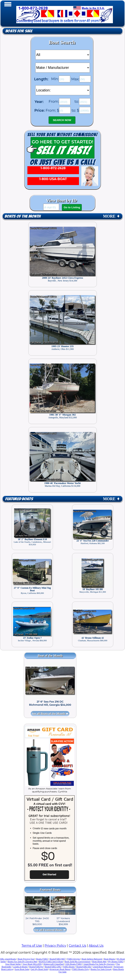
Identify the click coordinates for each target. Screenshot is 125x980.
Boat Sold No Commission (78, 961)
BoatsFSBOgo (36, 967)
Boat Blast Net (99, 961)
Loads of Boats (20, 967)
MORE (112, 216)
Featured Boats (19, 499)
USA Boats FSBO (74, 964)
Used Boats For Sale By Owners (99, 964)
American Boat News (60, 969)
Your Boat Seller (13, 964)
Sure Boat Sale (22, 969)
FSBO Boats (69, 967)
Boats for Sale (19, 31)
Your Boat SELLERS (32, 964)
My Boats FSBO (116, 961)
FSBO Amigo (74, 959)
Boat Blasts (110, 959)
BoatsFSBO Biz (84, 967)
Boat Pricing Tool (26, 959)
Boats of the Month (23, 216)
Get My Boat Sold (39, 969)
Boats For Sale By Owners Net (22, 961)
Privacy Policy (55, 946)
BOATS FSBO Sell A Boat (51, 961)
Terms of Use (32, 946)
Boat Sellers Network (92, 959)
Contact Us (77, 946)
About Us (96, 946)
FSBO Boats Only (80, 969)
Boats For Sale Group (101, 969)
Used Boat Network (103, 967)
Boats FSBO (42, 959)
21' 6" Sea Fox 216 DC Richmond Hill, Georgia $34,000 (50, 703)
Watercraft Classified (53, 964)
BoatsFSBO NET (58, 959)
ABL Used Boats (8, 959)
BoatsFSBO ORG (53, 967)
